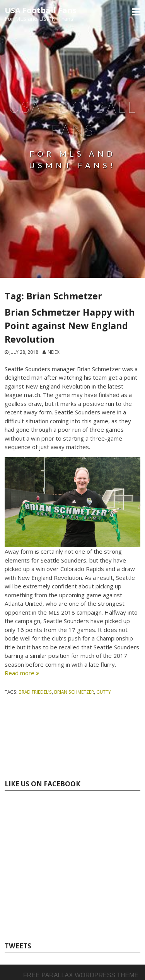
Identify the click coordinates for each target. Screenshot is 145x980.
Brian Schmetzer (74, 692)
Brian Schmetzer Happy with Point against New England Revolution (70, 326)
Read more (22, 673)
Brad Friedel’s (35, 692)
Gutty (104, 692)
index (53, 352)
